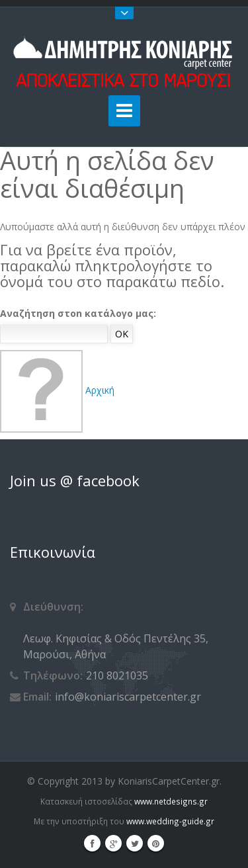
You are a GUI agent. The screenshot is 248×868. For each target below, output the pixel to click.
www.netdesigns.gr (171, 801)
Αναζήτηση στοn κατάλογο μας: (78, 313)
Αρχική (57, 390)
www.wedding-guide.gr (170, 821)
